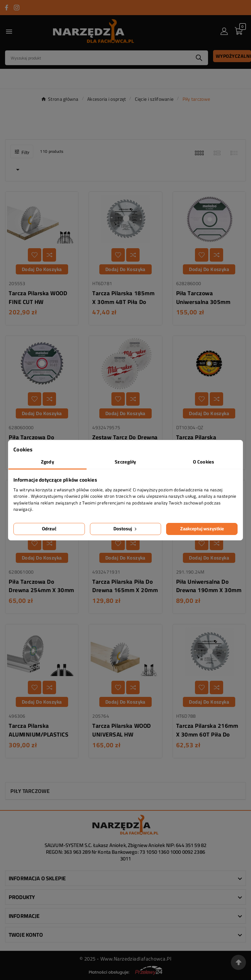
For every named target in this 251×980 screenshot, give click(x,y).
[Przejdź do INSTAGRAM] (17, 8)
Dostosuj (126, 529)
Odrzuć (49, 529)
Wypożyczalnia (233, 56)
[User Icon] (224, 31)
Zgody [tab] (47, 462)
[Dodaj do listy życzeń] (35, 255)
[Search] (98, 58)
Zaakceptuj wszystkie (202, 529)
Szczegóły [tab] (125, 462)
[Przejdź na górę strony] (238, 962)
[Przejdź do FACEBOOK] (7, 8)
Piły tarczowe (30, 791)
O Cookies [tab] (204, 462)
